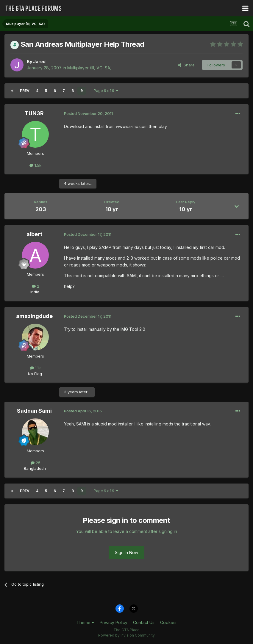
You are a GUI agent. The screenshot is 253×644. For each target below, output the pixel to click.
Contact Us (144, 622)
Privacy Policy (114, 622)
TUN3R (34, 113)
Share (186, 65)
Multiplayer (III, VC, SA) (90, 68)
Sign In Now (127, 552)
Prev (25, 91)
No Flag (35, 374)
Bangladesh (35, 468)
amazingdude (34, 316)
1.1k (35, 368)
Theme (85, 622)
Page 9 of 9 (106, 91)
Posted (88, 113)
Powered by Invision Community (127, 635)
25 (36, 463)
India (35, 292)
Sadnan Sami (34, 411)
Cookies (168, 622)
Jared (39, 61)
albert (34, 234)
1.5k (35, 165)
